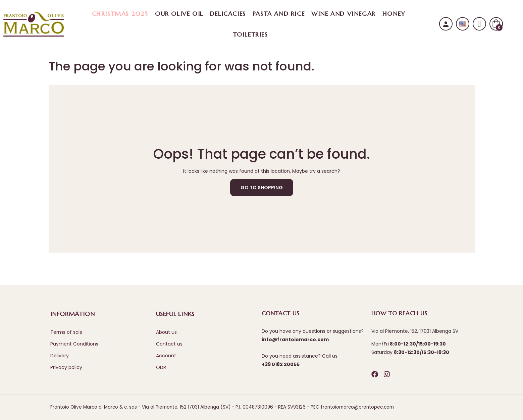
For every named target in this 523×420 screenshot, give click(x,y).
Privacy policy (66, 367)
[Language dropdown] (463, 24)
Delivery (60, 356)
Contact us (169, 344)
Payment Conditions (74, 344)
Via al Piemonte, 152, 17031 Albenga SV (415, 331)
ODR (161, 367)
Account (166, 356)
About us (166, 332)
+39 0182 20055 (281, 364)
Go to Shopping (262, 188)
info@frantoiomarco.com (295, 339)
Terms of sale (66, 332)
